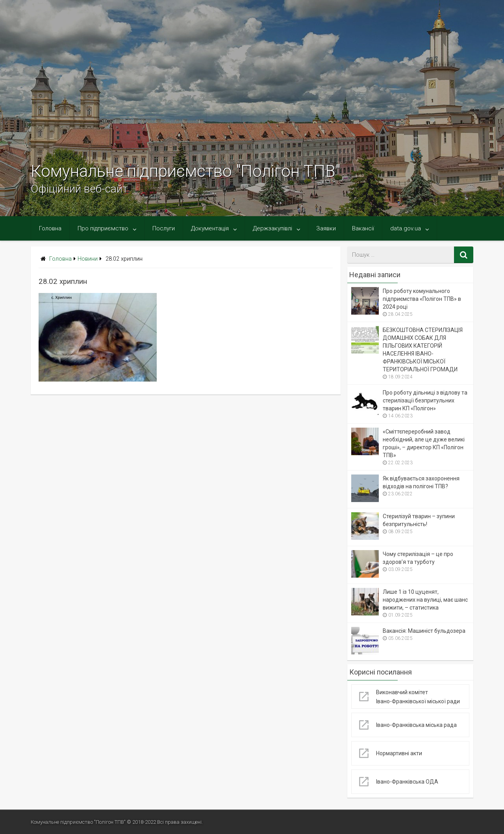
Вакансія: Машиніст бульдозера (424, 631)
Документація (210, 228)
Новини (88, 259)
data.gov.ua (406, 228)
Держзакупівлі (272, 228)
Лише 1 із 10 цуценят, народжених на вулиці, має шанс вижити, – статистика (425, 600)
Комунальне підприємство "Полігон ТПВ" (185, 171)
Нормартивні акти (399, 753)
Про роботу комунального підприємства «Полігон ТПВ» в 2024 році (422, 299)
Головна (50, 228)
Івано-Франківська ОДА (407, 782)
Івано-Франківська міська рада (416, 725)
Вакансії (363, 228)
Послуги (164, 228)
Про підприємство (103, 228)
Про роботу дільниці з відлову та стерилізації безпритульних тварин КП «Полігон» (425, 400)
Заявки (326, 228)
